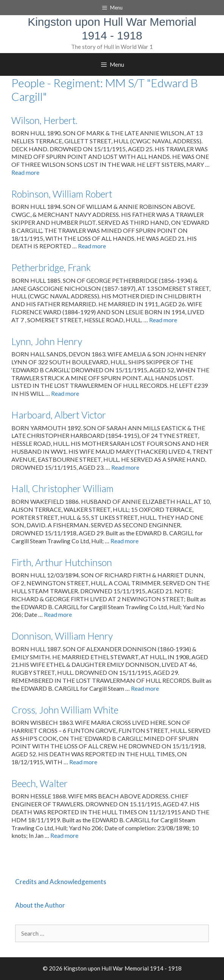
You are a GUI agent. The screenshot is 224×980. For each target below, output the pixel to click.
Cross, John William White (65, 710)
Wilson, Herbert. (44, 120)
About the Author (40, 905)
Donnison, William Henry (62, 636)
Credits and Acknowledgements (61, 882)
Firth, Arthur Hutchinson (62, 562)
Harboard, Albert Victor (59, 415)
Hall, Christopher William (62, 488)
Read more (25, 172)
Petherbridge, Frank (51, 267)
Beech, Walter (40, 783)
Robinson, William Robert (62, 194)
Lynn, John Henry (47, 341)
